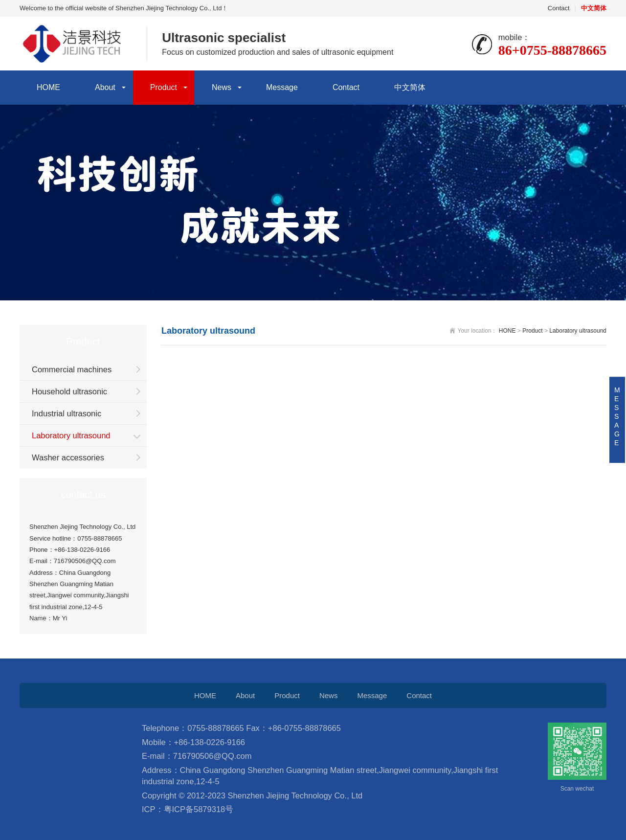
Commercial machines (72, 369)
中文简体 (410, 87)
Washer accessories (68, 457)
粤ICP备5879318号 (199, 809)
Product (164, 87)
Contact (559, 8)
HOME (48, 87)
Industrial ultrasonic (67, 413)
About (105, 87)
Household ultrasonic (69, 391)
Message (282, 87)
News (222, 87)
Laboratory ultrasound (71, 435)
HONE (507, 331)
